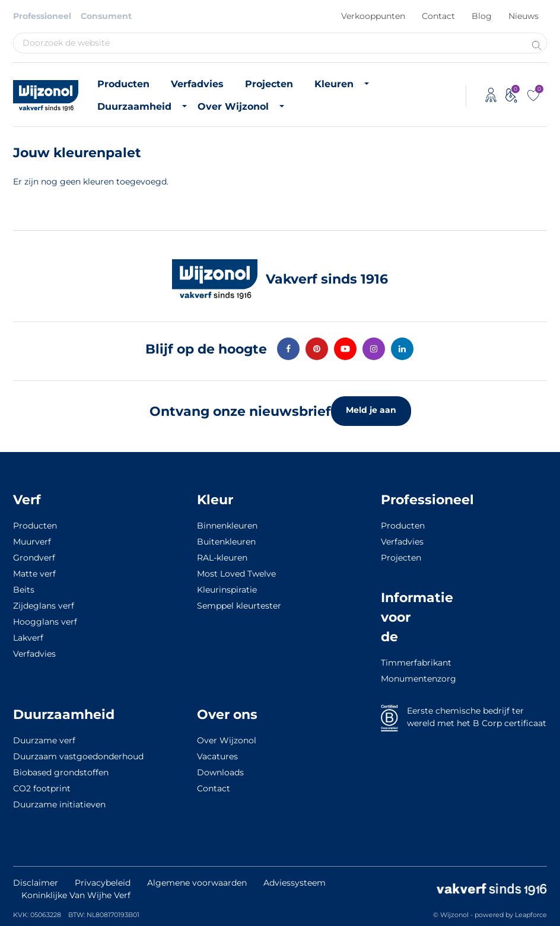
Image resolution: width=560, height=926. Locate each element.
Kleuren (334, 84)
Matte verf (34, 574)
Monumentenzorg (402, 679)
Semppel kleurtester (239, 606)
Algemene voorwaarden (197, 883)
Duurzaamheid (134, 106)
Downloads (220, 772)
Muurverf (32, 542)
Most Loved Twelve (236, 574)
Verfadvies (197, 84)
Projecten (269, 84)
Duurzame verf (44, 740)
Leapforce (531, 915)
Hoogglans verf (45, 622)
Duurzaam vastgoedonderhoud (78, 756)
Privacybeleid (103, 883)
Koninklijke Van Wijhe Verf (76, 895)
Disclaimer (36, 883)
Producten (123, 84)
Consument (106, 16)
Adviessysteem (295, 883)
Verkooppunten (373, 16)
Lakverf (28, 638)
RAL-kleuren (222, 558)
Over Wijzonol (233, 106)
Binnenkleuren (227, 526)
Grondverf (34, 558)
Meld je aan (371, 410)
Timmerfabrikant (402, 663)
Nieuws (524, 16)
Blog (482, 16)
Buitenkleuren (226, 542)
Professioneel (42, 16)
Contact (438, 16)
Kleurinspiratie (227, 590)
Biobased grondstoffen (61, 772)
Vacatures (217, 756)
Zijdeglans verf (44, 606)
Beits (24, 590)
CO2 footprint (42, 788)
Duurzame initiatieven (59, 804)
